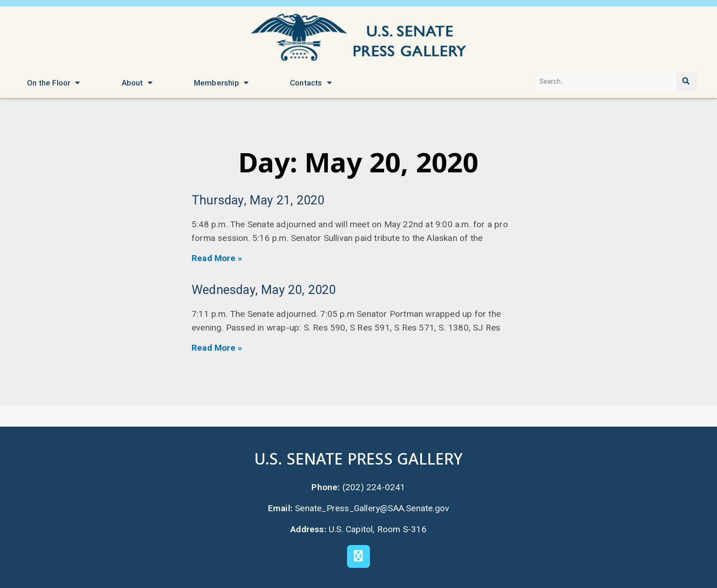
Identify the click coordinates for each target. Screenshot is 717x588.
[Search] (687, 81)
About (137, 83)
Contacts (311, 83)
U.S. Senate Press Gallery (358, 458)
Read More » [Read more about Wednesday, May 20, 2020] (217, 348)
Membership (221, 83)
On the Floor (54, 83)
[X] (358, 556)
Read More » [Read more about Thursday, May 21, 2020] (217, 258)
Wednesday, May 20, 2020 (264, 290)
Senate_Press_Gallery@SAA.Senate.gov (372, 508)
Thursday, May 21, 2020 (258, 200)
